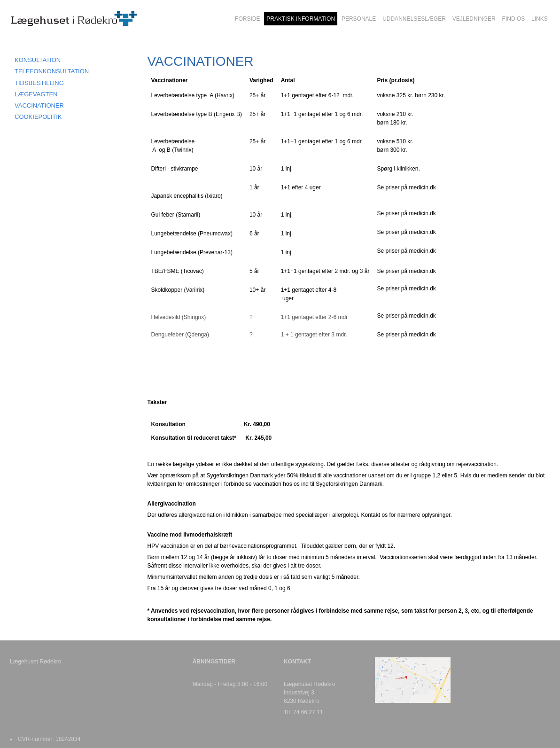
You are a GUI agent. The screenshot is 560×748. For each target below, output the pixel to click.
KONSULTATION (38, 60)
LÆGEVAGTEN (36, 94)
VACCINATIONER (39, 105)
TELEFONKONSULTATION (52, 71)
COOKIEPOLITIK (38, 117)
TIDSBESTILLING (39, 83)
